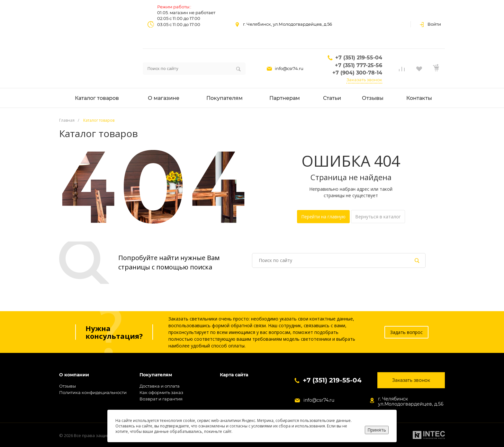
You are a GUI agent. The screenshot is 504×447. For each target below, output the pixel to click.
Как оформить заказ (161, 392)
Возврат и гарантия (161, 399)
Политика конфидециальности (93, 392)
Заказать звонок (364, 80)
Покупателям (156, 375)
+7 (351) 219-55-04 (359, 58)
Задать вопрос (406, 332)
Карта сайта (234, 375)
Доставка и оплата (160, 386)
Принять (377, 430)
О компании (74, 375)
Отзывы (67, 386)
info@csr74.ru (289, 68)
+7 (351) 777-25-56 (359, 65)
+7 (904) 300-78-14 (357, 73)
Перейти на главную (323, 217)
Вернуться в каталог (378, 217)
